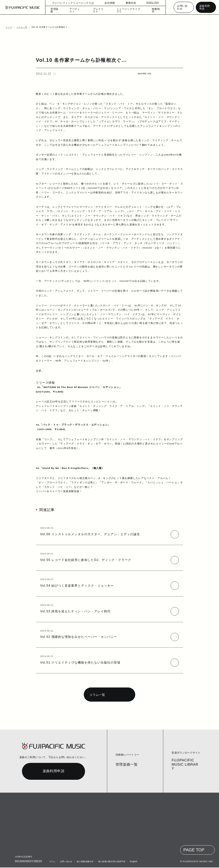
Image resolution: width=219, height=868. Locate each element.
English (132, 862)
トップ (8, 27)
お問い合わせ (182, 7)
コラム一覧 (20, 27)
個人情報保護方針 (84, 862)
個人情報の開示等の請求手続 (111, 862)
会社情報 (107, 3)
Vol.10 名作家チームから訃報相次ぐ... (48, 27)
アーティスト (77, 10)
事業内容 (128, 3)
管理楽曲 (56, 10)
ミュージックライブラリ (127, 10)
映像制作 (154, 10)
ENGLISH (150, 3)
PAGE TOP (195, 851)
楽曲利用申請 (205, 7)
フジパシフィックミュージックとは (73, 3)
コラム (51, 862)
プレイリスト (100, 10)
